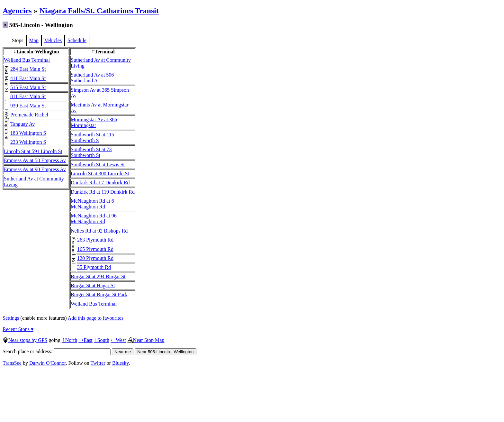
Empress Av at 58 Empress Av (35, 160)
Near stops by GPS (25, 340)
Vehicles (53, 40)
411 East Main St (28, 78)
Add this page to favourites (96, 318)
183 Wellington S (28, 133)
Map (34, 40)
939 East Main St (28, 106)
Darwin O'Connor (48, 363)
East (85, 340)
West (118, 340)
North (69, 340)
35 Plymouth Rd (94, 267)
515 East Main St (28, 87)
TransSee (12, 363)
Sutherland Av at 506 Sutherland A (92, 78)
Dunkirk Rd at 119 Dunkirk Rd (103, 192)
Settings (11, 318)
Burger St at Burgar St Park (99, 294)
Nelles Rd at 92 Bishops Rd (99, 231)
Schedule (77, 40)
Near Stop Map (146, 340)
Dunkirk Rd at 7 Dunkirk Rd (100, 183)
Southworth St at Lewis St (98, 165)
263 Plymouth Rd (95, 240)
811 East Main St (28, 96)
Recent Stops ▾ (18, 329)
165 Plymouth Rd (95, 249)
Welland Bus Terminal (27, 60)
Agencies (17, 11)
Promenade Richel (29, 115)
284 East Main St (28, 69)
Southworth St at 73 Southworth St (91, 152)
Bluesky (120, 363)
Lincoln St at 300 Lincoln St (100, 174)
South (102, 340)
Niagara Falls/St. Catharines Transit (99, 11)
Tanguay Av (22, 124)
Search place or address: (57, 351)
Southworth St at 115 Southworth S (92, 138)
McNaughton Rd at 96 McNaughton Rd (94, 219)
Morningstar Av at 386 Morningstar (94, 122)
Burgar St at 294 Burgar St (98, 276)
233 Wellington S (28, 142)
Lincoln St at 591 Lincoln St (33, 151)
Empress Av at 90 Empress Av (35, 169)
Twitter (98, 363)
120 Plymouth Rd (95, 258)
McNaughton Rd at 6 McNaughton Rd (92, 204)
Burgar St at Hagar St (93, 285)
